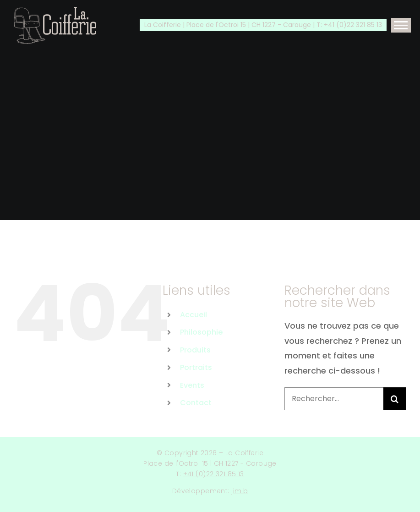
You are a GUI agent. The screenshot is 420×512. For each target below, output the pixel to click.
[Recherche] (395, 399)
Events (192, 385)
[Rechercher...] (334, 399)
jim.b (240, 491)
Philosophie (201, 332)
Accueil (194, 315)
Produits (195, 350)
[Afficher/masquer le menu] (401, 25)
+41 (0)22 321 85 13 (214, 474)
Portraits (196, 367)
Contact (196, 403)
